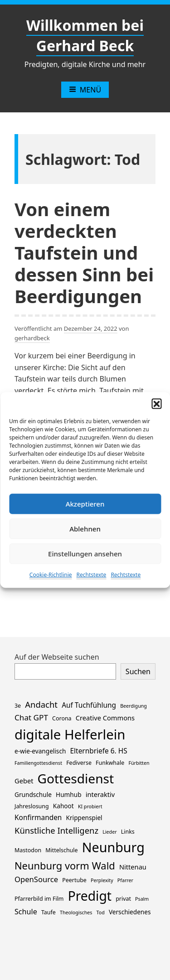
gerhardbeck (32, 338)
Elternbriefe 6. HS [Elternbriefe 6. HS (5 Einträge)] (99, 751)
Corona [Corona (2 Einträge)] (62, 718)
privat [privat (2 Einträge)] (123, 899)
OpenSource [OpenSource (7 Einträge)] (36, 879)
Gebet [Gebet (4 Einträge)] (24, 781)
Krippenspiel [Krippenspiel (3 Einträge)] (84, 818)
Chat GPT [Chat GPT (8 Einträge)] (31, 717)
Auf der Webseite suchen (57, 657)
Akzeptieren (85, 504)
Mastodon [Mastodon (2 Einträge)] (28, 850)
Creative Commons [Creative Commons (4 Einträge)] (105, 718)
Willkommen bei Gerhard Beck (85, 35)
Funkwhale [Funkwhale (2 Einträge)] (110, 763)
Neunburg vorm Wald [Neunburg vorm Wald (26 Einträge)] (65, 866)
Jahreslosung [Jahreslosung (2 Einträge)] (32, 806)
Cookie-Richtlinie (51, 574)
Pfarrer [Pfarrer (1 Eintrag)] (125, 880)
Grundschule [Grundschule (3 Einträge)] (33, 794)
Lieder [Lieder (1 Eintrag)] (109, 832)
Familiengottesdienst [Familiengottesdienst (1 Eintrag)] (38, 763)
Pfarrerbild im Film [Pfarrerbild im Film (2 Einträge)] (39, 899)
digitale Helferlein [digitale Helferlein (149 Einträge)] (70, 734)
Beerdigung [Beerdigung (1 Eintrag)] (134, 706)
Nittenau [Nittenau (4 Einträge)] (133, 867)
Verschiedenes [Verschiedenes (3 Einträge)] (130, 912)
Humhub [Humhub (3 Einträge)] (68, 794)
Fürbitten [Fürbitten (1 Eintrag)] (139, 763)
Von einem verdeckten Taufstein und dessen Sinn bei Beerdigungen (84, 253)
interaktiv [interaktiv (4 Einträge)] (100, 794)
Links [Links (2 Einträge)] (128, 832)
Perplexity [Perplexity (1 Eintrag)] (102, 880)
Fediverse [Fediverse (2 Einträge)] (79, 763)
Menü (85, 90)
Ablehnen (85, 529)
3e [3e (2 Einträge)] (18, 706)
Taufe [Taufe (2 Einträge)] (49, 912)
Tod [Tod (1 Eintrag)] (101, 912)
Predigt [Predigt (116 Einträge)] (90, 896)
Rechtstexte (92, 574)
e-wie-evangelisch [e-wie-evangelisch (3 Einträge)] (40, 751)
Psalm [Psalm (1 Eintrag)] (142, 899)
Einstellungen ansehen (85, 554)
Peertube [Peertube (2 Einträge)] (74, 880)
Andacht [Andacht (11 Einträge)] (41, 704)
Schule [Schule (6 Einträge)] (26, 912)
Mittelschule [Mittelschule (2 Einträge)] (61, 850)
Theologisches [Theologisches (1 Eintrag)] (76, 912)
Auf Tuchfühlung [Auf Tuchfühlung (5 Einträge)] (89, 705)
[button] (156, 403)
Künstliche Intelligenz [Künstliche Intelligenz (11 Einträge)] (56, 830)
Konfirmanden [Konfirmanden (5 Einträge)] (38, 818)
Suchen (138, 671)
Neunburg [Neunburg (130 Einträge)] (113, 847)
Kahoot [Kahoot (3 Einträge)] (63, 806)
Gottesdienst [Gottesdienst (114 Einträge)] (76, 778)
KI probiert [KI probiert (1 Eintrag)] (90, 806)
